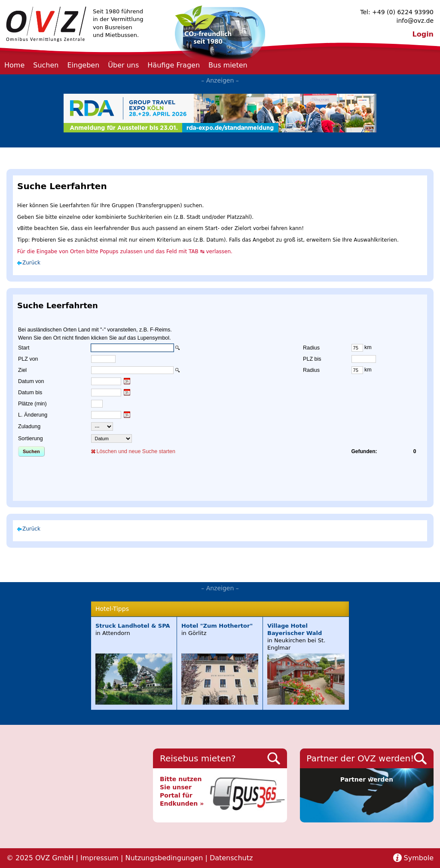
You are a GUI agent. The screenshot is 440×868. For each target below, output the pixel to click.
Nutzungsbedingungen (164, 858)
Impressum (99, 858)
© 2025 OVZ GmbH (40, 858)
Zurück (31, 263)
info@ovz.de (415, 21)
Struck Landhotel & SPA (133, 626)
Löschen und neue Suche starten (136, 451)
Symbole (419, 858)
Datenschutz (231, 858)
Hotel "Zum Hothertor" (217, 626)
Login (423, 34)
